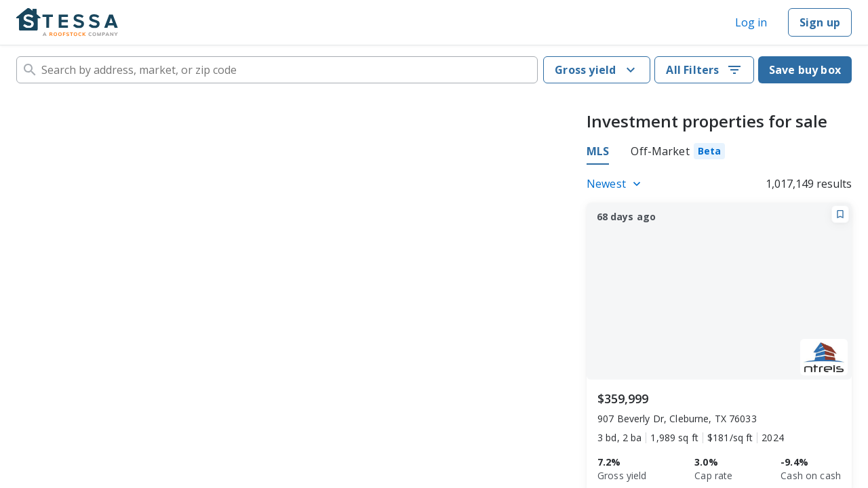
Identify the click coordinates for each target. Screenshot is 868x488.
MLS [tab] (598, 151)
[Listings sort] (616, 184)
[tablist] (656, 153)
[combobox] (277, 70)
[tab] (678, 153)
